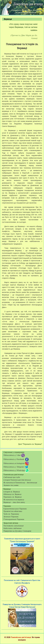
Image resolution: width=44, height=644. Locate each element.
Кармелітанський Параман (15, 509)
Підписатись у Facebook (16, 459)
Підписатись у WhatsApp (16, 471)
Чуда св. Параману (11, 514)
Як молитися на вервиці (14, 500)
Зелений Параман (11, 517)
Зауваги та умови (11, 485)
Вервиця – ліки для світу (14, 502)
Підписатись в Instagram (16, 464)
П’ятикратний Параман (14, 519)
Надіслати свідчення (12, 528)
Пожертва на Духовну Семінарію (17, 531)
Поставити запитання (13, 526)
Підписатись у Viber (14, 455)
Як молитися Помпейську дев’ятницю (20, 483)
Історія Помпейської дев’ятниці (17, 480)
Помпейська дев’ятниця (21, 637)
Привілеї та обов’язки (13, 511)
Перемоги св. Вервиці (12, 497)
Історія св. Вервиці (12, 492)
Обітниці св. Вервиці (12, 494)
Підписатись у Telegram (16, 467)
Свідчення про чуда (12, 477)
